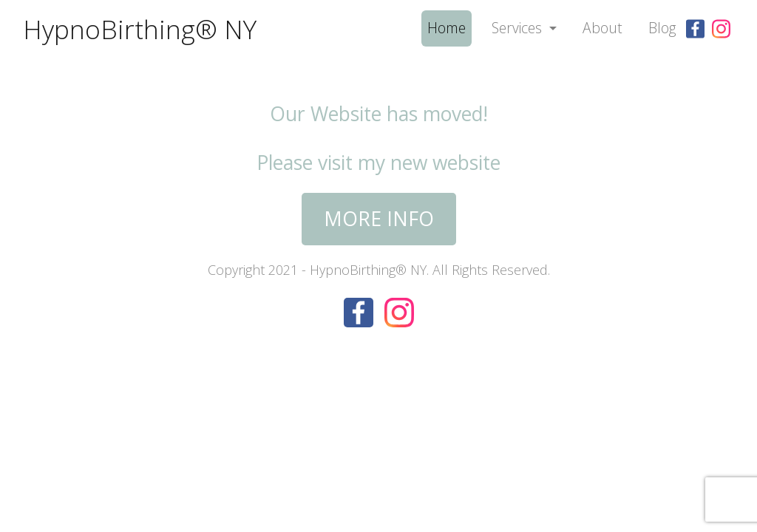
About (602, 28)
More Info (379, 219)
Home (447, 28)
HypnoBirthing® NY (140, 29)
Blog (662, 28)
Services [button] (519, 28)
